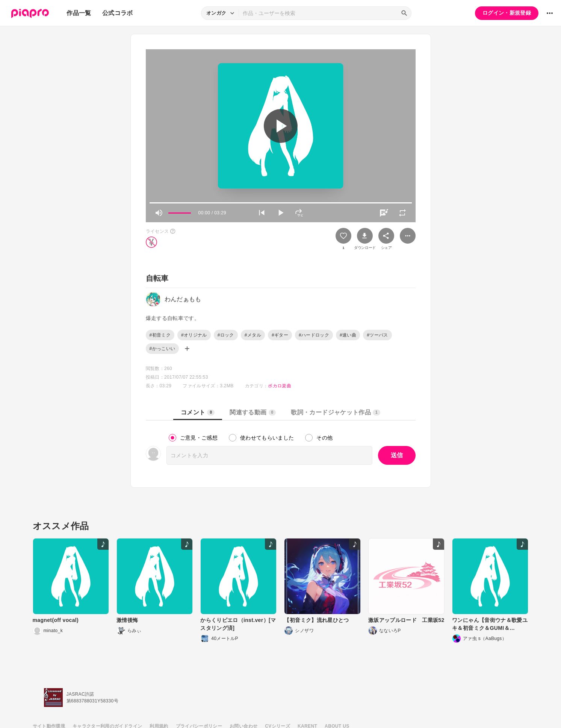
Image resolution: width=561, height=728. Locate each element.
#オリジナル (194, 335)
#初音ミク (160, 335)
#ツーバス (377, 335)
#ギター (280, 335)
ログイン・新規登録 (507, 13)
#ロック (226, 335)
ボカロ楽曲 (280, 386)
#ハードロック (314, 335)
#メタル (253, 335)
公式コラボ (118, 13)
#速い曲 (348, 335)
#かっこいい (163, 349)
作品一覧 (79, 13)
